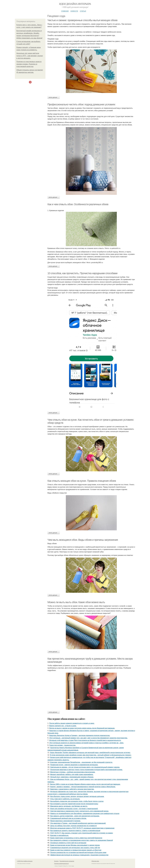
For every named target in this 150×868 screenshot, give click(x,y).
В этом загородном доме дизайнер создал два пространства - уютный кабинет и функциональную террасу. (91, 755)
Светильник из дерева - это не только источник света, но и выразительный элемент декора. (85, 767)
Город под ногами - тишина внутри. (63, 745)
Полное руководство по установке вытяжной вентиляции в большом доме (78, 853)
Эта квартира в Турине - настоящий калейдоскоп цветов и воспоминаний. (78, 823)
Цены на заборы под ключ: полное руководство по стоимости (73, 826)
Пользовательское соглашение (67, 861)
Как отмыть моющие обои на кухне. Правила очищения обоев (82, 481)
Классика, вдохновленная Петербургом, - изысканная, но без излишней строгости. (81, 762)
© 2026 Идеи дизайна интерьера (25, 861)
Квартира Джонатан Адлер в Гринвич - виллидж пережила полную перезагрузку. (80, 735)
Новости (74, 11)
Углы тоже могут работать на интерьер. (65, 799)
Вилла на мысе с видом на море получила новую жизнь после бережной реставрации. (82, 728)
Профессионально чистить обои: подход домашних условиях (81, 104)
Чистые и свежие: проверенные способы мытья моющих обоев (82, 20)
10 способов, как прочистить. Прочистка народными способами (82, 273)
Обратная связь (95, 861)
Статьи (83, 11)
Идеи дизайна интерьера (75, 4)
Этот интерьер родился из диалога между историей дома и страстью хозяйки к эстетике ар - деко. (87, 743)
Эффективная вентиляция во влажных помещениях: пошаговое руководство (79, 855)
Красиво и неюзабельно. (60, 835)
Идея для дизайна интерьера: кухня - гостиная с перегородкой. (74, 809)
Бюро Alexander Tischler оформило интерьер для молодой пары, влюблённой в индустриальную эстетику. (90, 753)
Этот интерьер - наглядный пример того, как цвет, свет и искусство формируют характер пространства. (88, 738)
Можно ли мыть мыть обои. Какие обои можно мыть (76, 602)
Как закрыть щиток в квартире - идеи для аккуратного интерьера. (75, 816)
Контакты (56, 861)
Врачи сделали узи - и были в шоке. (63, 726)
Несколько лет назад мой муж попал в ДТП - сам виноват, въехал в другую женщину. (30, 56)
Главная (65, 11)
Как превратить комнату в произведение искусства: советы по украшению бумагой (82, 840)
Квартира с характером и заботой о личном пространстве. (72, 789)
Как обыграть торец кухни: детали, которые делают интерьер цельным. (77, 796)
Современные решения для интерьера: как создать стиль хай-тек (75, 848)
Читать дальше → (54, 97)
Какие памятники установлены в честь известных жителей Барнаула (76, 838)
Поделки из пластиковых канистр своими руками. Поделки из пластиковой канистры (29, 64)
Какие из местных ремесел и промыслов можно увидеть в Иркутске (76, 850)
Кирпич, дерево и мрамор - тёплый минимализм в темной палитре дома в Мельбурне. (83, 787)
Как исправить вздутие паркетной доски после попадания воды (74, 804)
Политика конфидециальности (61, 864)
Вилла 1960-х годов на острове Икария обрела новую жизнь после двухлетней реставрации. (85, 784)
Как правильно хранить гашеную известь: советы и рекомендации (75, 831)
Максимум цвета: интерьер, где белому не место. (69, 806)
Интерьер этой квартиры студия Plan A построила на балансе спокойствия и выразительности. (85, 740)
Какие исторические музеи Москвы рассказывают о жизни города (75, 845)
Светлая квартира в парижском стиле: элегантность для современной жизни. (79, 811)
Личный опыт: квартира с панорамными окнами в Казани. (72, 777)
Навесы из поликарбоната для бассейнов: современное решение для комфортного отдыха (85, 814)
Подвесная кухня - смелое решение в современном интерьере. (74, 765)
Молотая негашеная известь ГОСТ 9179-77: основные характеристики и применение (82, 828)
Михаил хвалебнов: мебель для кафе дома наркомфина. (72, 774)
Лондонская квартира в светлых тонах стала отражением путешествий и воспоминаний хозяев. (86, 770)
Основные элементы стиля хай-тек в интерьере (68, 843)
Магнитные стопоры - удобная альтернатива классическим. (73, 772)
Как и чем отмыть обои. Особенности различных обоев (78, 204)
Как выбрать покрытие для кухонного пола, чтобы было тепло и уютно (77, 801)
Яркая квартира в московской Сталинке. (65, 821)
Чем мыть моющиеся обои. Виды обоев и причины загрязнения (83, 540)
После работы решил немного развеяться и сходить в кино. (72, 723)
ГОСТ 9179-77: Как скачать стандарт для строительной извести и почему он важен (82, 833)
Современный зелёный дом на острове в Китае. (68, 818)
